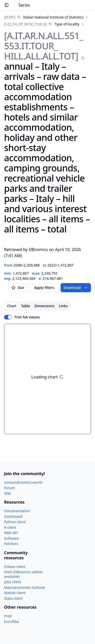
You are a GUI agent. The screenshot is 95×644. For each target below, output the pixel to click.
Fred (8, 616)
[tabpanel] (48, 379)
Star (18, 288)
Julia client (13, 582)
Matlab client (15, 593)
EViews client (15, 567)
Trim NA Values (27, 317)
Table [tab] (25, 306)
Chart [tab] (12, 306)
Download (76, 288)
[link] (44, 17)
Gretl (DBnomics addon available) (23, 574)
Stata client (13, 598)
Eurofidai (12, 621)
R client (10, 527)
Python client (15, 522)
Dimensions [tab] (44, 306)
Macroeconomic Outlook (24, 587)
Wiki (8, 493)
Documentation (17, 511)
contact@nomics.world (23, 482)
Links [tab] (63, 306)
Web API (11, 533)
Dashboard (13, 516)
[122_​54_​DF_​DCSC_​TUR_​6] (25, 24)
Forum (9, 488)
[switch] (8, 317)
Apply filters (44, 288)
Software (11, 538)
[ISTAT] (10, 17)
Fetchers (11, 544)
